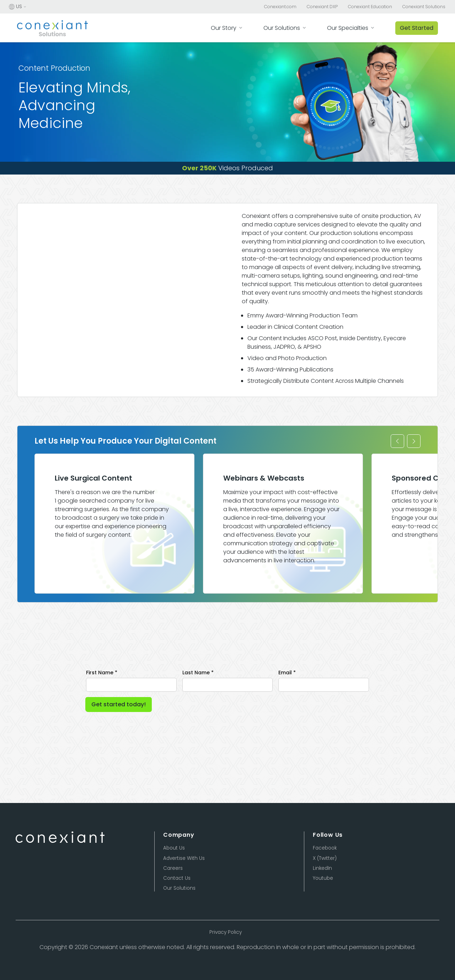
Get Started (417, 28)
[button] (397, 441)
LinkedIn (322, 868)
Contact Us (177, 878)
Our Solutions (179, 888)
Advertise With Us (184, 858)
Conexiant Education (370, 7)
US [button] (15, 7)
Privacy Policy (226, 932)
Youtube (323, 878)
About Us (174, 848)
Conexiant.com (280, 7)
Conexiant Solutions (424, 7)
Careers (173, 868)
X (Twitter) (325, 858)
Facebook (325, 848)
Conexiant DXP (322, 7)
